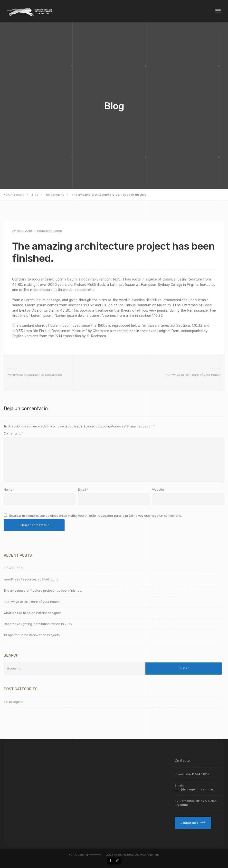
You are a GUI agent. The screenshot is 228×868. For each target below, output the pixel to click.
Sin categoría (14, 702)
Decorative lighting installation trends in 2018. (38, 624)
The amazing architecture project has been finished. (43, 591)
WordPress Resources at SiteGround (35, 375)
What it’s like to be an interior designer (32, 613)
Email (82, 490)
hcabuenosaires (50, 231)
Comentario (14, 433)
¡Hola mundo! (13, 568)
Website (158, 490)
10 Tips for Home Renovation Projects (32, 635)
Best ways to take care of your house (193, 375)
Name (8, 490)
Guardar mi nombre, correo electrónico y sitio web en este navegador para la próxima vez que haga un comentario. (95, 516)
